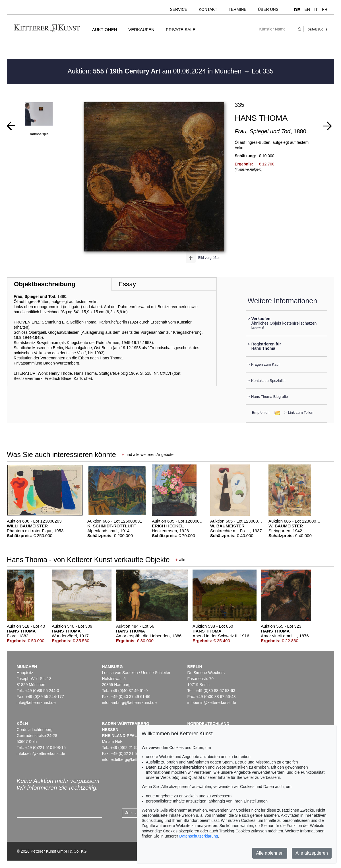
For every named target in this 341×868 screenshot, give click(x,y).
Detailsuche (318, 29)
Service (178, 9)
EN (307, 9)
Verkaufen (141, 29)
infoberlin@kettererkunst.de (212, 703)
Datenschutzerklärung (199, 836)
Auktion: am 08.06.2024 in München (155, 71)
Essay (127, 284)
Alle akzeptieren (312, 853)
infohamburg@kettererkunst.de (129, 703)
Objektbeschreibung (45, 284)
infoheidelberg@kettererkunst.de (131, 759)
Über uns (268, 9)
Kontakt (208, 9)
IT (316, 9)
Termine (238, 9)
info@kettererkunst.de (36, 703)
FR (325, 9)
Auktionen (105, 29)
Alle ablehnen (270, 853)
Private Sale (181, 29)
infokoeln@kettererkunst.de (41, 754)
